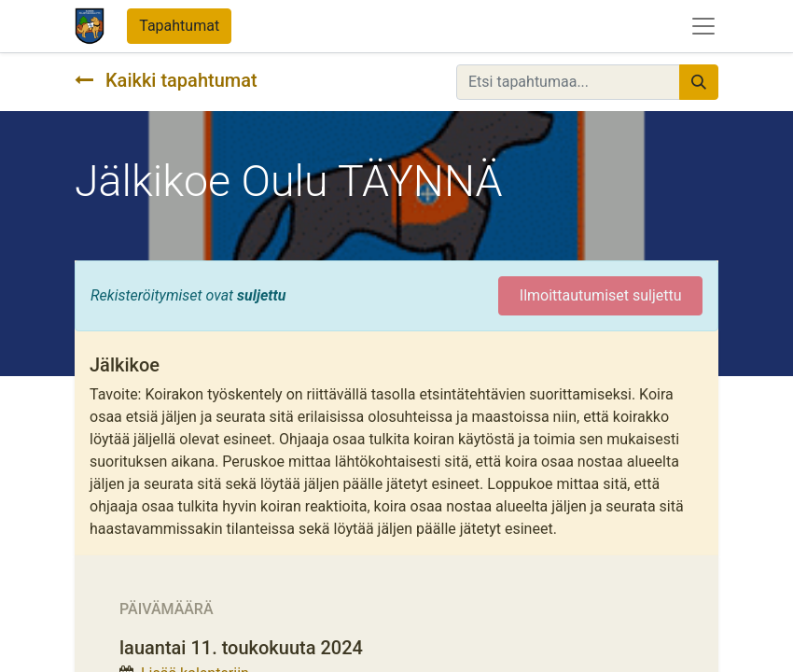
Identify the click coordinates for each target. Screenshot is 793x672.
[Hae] (699, 82)
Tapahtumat (179, 26)
